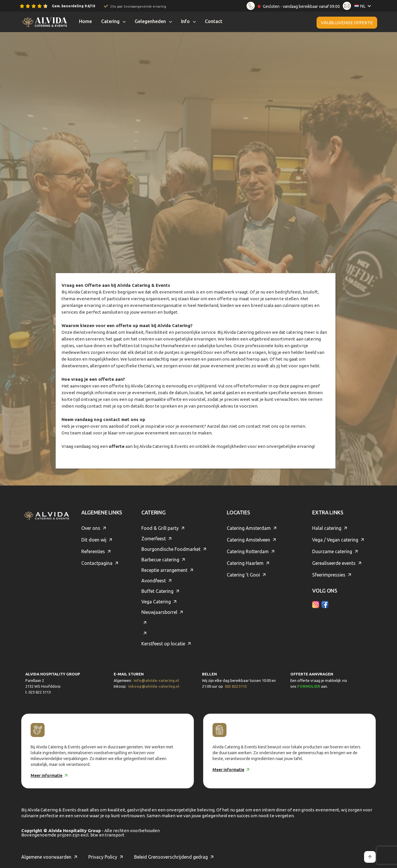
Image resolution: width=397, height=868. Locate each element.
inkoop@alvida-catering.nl (154, 686)
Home (85, 21)
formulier (309, 686)
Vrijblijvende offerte (347, 23)
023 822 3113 (236, 686)
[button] (364, 6)
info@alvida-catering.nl (156, 680)
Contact (214, 21)
